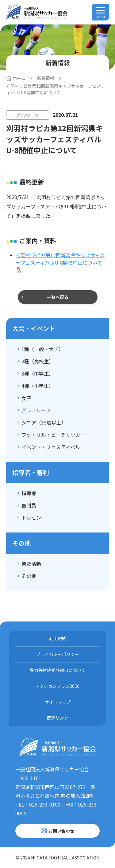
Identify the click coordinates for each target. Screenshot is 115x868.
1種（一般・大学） (42, 349)
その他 (29, 576)
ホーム (19, 78)
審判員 (29, 505)
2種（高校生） (38, 361)
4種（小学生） (38, 386)
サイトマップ (58, 702)
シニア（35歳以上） (44, 422)
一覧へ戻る (58, 297)
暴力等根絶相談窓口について (58, 670)
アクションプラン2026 (57, 686)
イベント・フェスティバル (51, 447)
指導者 (29, 493)
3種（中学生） (38, 373)
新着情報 (46, 78)
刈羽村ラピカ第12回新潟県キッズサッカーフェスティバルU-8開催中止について (60, 259)
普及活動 (31, 564)
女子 (26, 398)
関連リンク (58, 718)
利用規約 (58, 638)
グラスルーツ (36, 410)
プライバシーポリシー (58, 654)
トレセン (31, 517)
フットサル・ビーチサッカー (53, 435)
